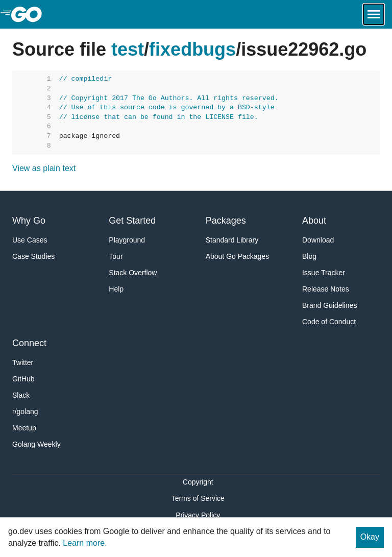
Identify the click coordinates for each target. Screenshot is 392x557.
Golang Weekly (36, 444)
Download (318, 240)
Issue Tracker (324, 273)
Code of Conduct (329, 322)
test (128, 49)
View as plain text (44, 168)
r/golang (25, 411)
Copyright (198, 482)
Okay (370, 537)
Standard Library (232, 240)
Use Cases (30, 240)
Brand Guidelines (329, 305)
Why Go (29, 221)
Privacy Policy (198, 515)
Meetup (24, 428)
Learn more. (85, 543)
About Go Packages (238, 256)
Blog (309, 256)
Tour (116, 256)
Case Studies (33, 256)
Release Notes (326, 289)
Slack (21, 395)
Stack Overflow (133, 273)
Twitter (23, 362)
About (314, 221)
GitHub (23, 379)
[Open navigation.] (374, 14)
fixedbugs (192, 49)
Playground (127, 240)
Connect (29, 343)
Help (116, 289)
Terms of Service (198, 498)
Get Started (132, 221)
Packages (226, 221)
